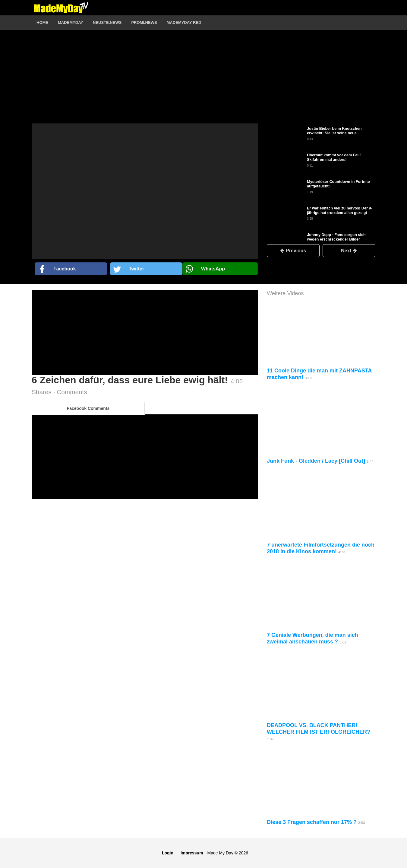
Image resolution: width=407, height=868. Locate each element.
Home (42, 22)
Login (168, 853)
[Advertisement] (145, 81)
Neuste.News (107, 22)
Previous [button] (293, 251)
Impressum (192, 853)
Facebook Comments (88, 408)
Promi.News (144, 22)
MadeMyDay (71, 22)
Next (349, 251)
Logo (61, 8)
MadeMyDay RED (184, 22)
